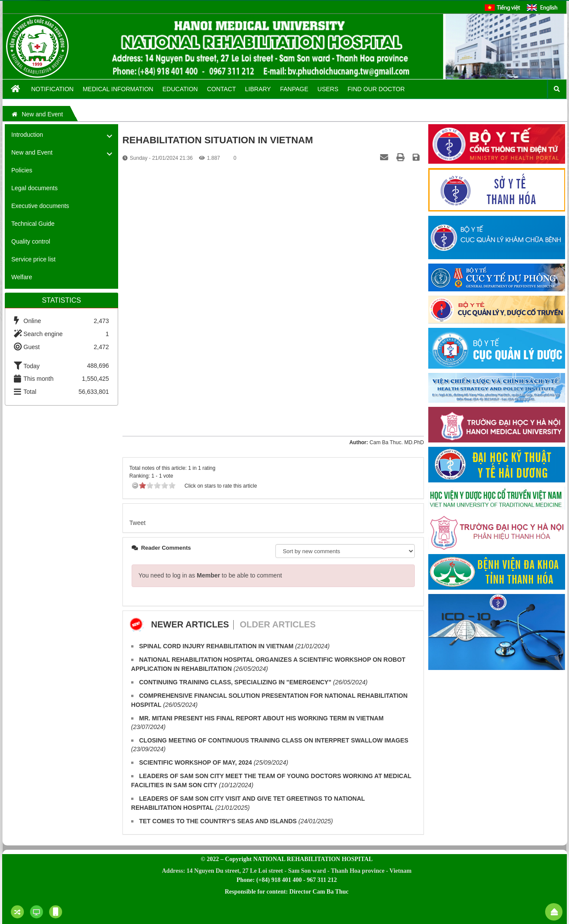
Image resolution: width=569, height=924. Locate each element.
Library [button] (258, 89)
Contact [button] (221, 89)
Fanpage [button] (294, 89)
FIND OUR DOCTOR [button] (376, 89)
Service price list (33, 259)
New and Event (32, 152)
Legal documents (35, 188)
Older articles (278, 624)
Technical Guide (33, 224)
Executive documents (40, 206)
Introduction (27, 135)
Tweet (137, 523)
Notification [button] (53, 89)
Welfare (22, 277)
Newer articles (190, 624)
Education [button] (180, 89)
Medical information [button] (118, 89)
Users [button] (328, 89)
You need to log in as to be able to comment (210, 575)
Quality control (31, 241)
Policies (22, 170)
